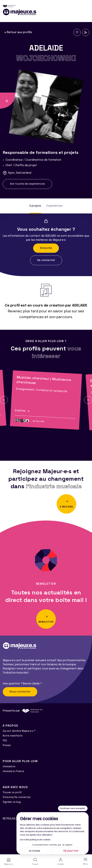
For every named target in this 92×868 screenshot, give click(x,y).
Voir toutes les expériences (27, 184)
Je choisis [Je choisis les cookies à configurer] (34, 851)
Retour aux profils (18, 32)
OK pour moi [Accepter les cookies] (71, 851)
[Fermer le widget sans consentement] (73, 808)
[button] (4, 400)
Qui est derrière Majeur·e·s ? (19, 731)
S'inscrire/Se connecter (17, 797)
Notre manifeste (13, 736)
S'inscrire (46, 248)
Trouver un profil (12, 793)
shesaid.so (9, 767)
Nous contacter (20, 692)
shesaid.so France (13, 771)
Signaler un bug (12, 802)
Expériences (55, 206)
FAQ (5, 741)
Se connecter (46, 260)
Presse (7, 745)
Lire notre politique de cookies (35, 840)
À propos (35, 206)
